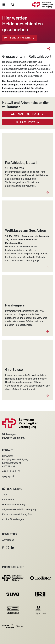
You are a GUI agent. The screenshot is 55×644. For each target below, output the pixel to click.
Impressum (8, 500)
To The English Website (17, 38)
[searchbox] (13, 4)
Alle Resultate (25, 122)
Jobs (5, 495)
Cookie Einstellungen (13, 519)
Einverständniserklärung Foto (17, 514)
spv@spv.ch (8, 476)
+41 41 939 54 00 (11, 471)
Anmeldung (8, 540)
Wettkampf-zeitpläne (25, 114)
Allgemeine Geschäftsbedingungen (20, 509)
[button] (3, 548)
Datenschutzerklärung (14, 505)
